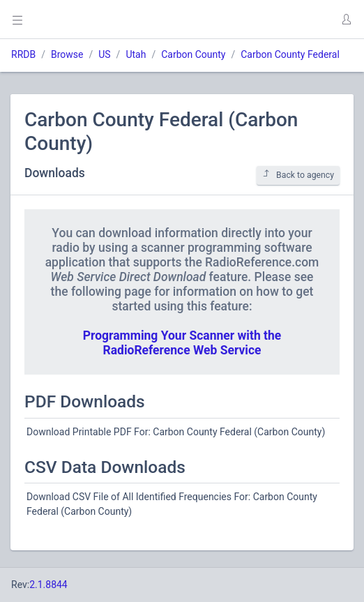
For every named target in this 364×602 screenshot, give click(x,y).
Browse (67, 54)
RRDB (23, 54)
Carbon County (193, 54)
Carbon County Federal (290, 54)
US (104, 54)
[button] (346, 20)
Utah (136, 54)
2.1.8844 (48, 585)
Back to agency (298, 175)
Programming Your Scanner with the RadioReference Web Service (182, 343)
